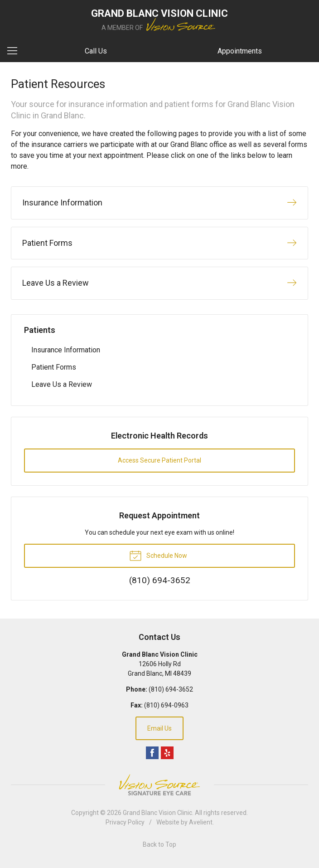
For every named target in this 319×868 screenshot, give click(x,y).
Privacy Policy (125, 822)
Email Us (159, 728)
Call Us (96, 51)
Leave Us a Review (62, 384)
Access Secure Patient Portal (159, 460)
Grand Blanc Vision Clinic (157, 813)
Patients (40, 330)
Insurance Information (66, 350)
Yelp (167, 753)
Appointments (240, 51)
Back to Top (159, 844)
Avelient (201, 822)
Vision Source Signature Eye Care (159, 785)
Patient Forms (54, 367)
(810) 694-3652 (171, 689)
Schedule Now (158, 555)
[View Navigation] (15, 51)
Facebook (152, 753)
